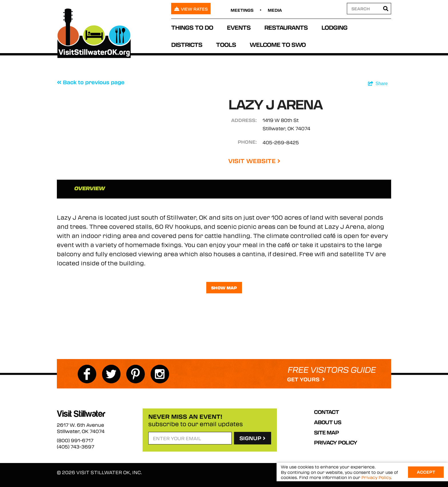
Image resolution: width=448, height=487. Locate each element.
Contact (326, 412)
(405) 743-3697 (76, 447)
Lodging (334, 27)
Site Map (326, 432)
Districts (187, 44)
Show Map (224, 288)
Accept (426, 472)
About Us (328, 422)
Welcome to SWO (278, 44)
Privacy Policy (336, 442)
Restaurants (286, 27)
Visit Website (254, 161)
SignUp (252, 438)
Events (239, 27)
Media (275, 10)
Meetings (242, 10)
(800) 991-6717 (75, 440)
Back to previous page (91, 82)
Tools (226, 44)
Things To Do (192, 27)
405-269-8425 (281, 142)
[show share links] (378, 84)
